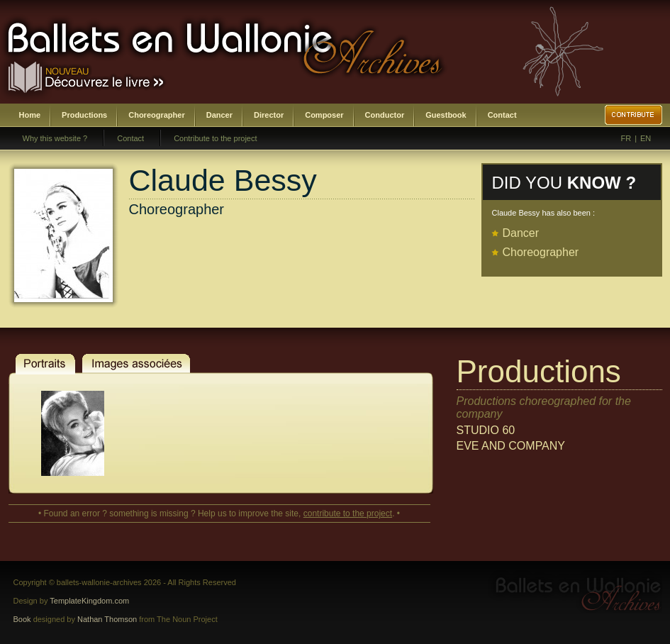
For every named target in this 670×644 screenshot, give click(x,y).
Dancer (219, 115)
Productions (84, 115)
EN (646, 138)
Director (269, 115)
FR (626, 138)
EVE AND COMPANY (511, 446)
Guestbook (446, 115)
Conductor (385, 115)
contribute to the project (348, 513)
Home (30, 115)
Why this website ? (55, 138)
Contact (502, 115)
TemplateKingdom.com (89, 601)
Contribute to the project (215, 138)
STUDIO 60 (486, 430)
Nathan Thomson (107, 619)
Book (22, 619)
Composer (324, 115)
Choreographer (156, 115)
